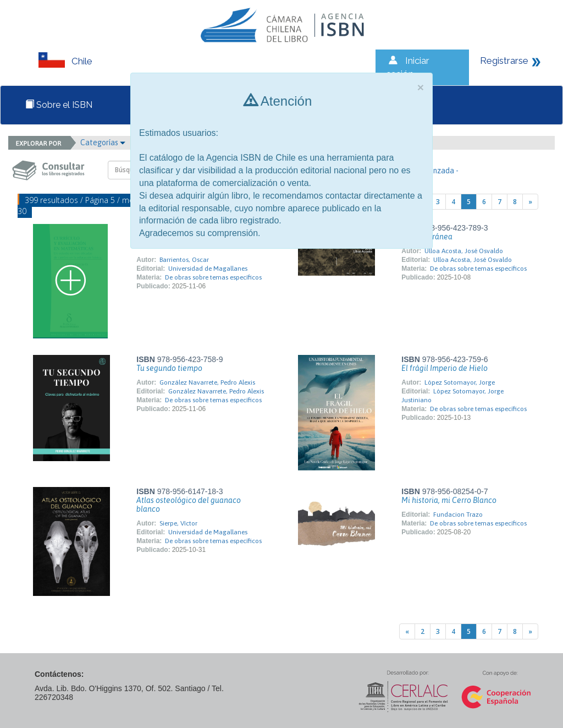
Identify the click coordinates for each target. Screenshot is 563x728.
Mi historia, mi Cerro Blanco (449, 500)
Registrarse (504, 61)
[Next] (530, 202)
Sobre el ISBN (59, 105)
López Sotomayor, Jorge (460, 382)
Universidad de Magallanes (208, 269)
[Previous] (407, 631)
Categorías (103, 143)
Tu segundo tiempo (169, 368)
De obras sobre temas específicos (213, 277)
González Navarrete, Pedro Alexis (207, 382)
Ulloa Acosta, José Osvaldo (464, 251)
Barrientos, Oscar (184, 260)
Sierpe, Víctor (178, 523)
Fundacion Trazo (458, 514)
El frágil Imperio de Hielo (445, 368)
